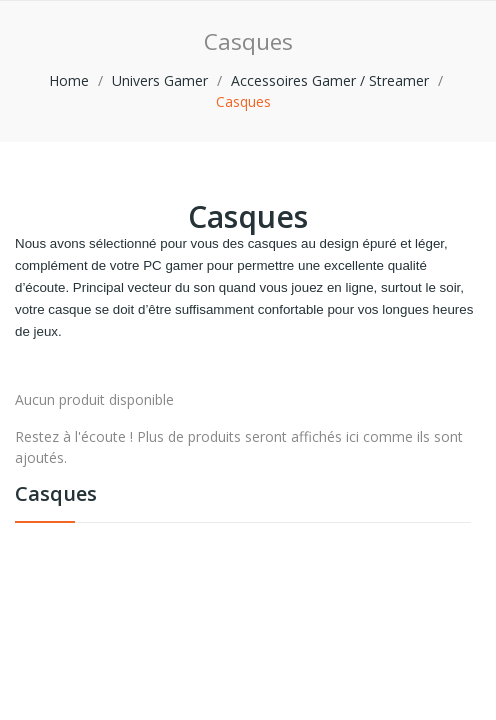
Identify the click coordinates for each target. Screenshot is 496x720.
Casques (56, 495)
